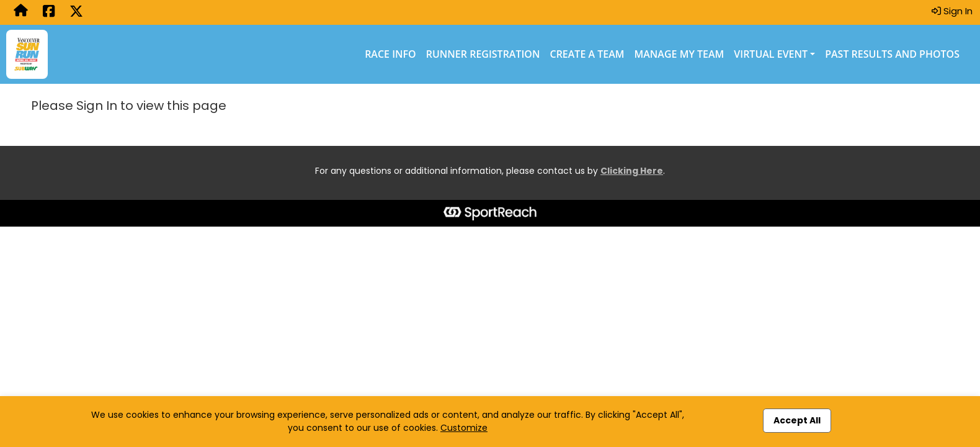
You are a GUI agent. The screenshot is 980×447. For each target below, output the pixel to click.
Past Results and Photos (892, 54)
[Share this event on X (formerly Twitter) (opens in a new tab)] (76, 12)
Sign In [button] (952, 11)
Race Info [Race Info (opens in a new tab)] (390, 54)
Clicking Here (632, 171)
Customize (464, 428)
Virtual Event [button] (771, 54)
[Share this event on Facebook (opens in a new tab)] (49, 12)
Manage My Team (679, 54)
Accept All (797, 420)
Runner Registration (483, 54)
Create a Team (587, 54)
